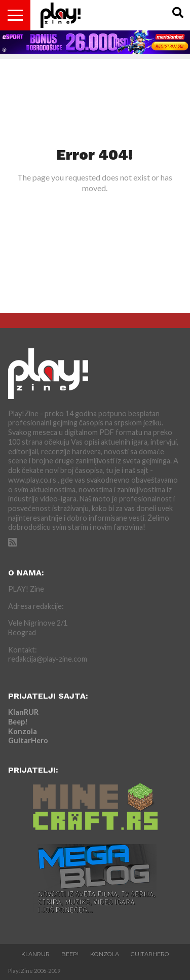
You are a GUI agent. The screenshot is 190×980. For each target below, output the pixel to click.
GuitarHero (28, 740)
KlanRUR (23, 712)
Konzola (23, 731)
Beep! (18, 722)
